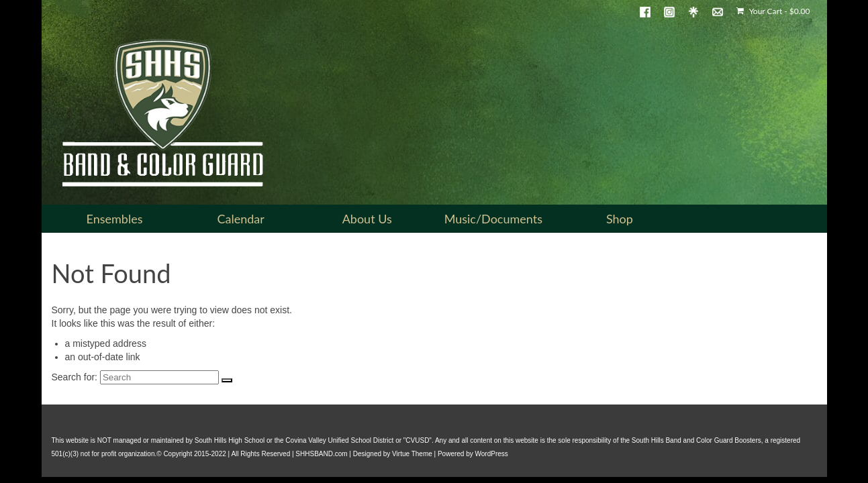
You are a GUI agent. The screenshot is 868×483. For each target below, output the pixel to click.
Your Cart (773, 11)
